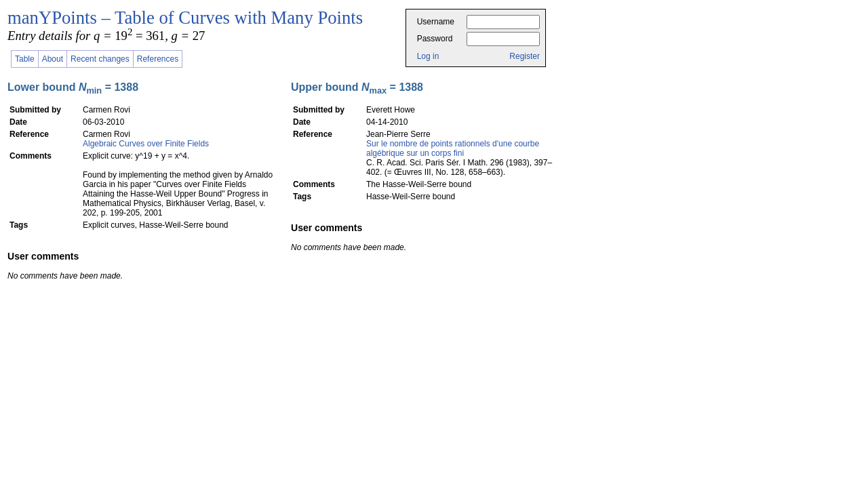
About (53, 59)
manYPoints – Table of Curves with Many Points (185, 18)
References (158, 59)
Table (25, 59)
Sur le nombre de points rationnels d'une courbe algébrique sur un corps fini (453, 148)
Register (525, 56)
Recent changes (100, 59)
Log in (428, 56)
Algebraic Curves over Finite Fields (146, 144)
